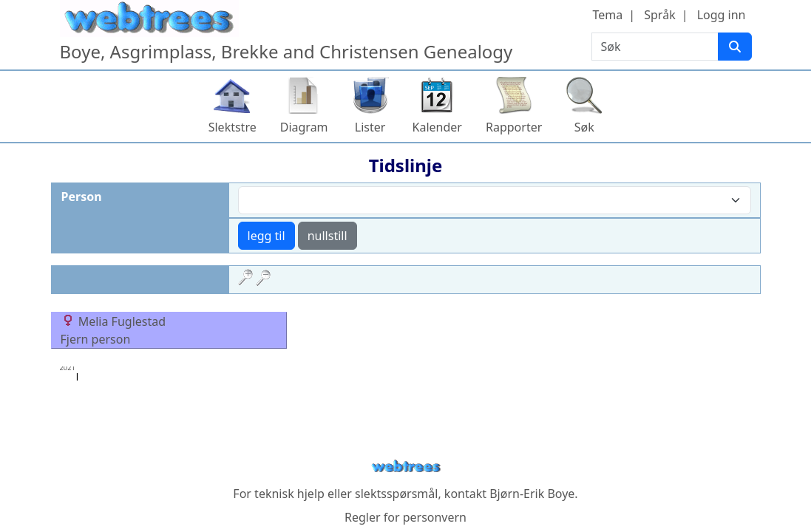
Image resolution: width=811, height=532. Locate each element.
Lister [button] (370, 127)
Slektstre (233, 127)
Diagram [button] (304, 127)
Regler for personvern (405, 517)
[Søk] (735, 47)
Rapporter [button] (514, 127)
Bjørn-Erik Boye (532, 494)
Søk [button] (584, 127)
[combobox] (495, 200)
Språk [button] (659, 15)
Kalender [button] (437, 127)
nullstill (328, 236)
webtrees (406, 467)
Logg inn (722, 15)
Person (82, 197)
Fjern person (96, 339)
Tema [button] (608, 15)
